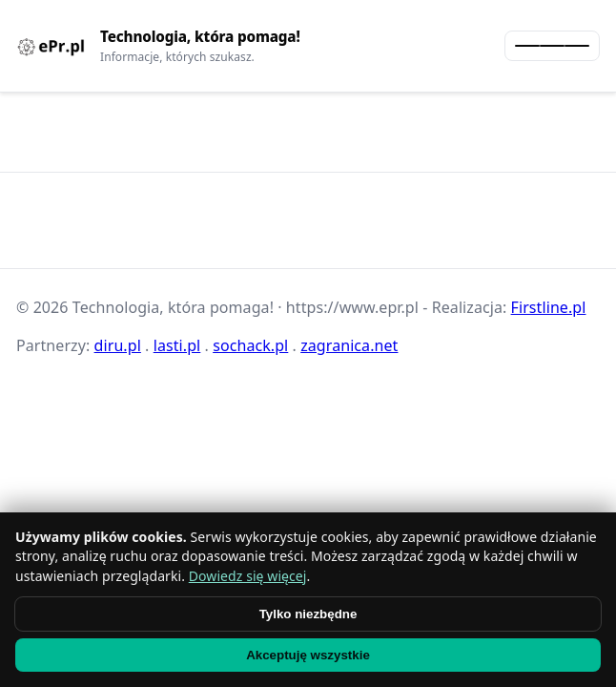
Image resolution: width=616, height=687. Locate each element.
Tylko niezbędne (308, 614)
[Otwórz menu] (552, 46)
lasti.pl (177, 345)
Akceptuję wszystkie (308, 655)
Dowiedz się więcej (248, 576)
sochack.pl (250, 345)
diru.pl (118, 345)
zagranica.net (349, 345)
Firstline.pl (549, 307)
